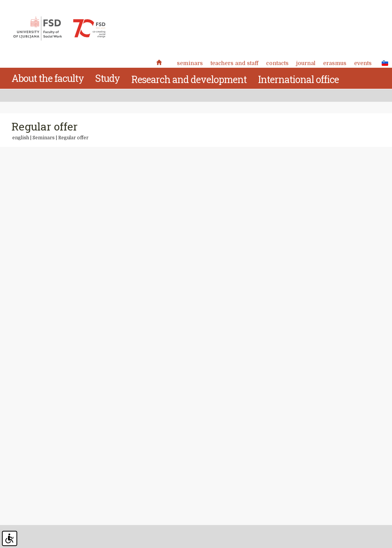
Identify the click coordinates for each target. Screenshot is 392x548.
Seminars (190, 63)
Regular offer (73, 138)
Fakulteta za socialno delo (59, 29)
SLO (383, 63)
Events (363, 63)
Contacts (277, 63)
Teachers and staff (234, 63)
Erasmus (335, 63)
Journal (306, 63)
